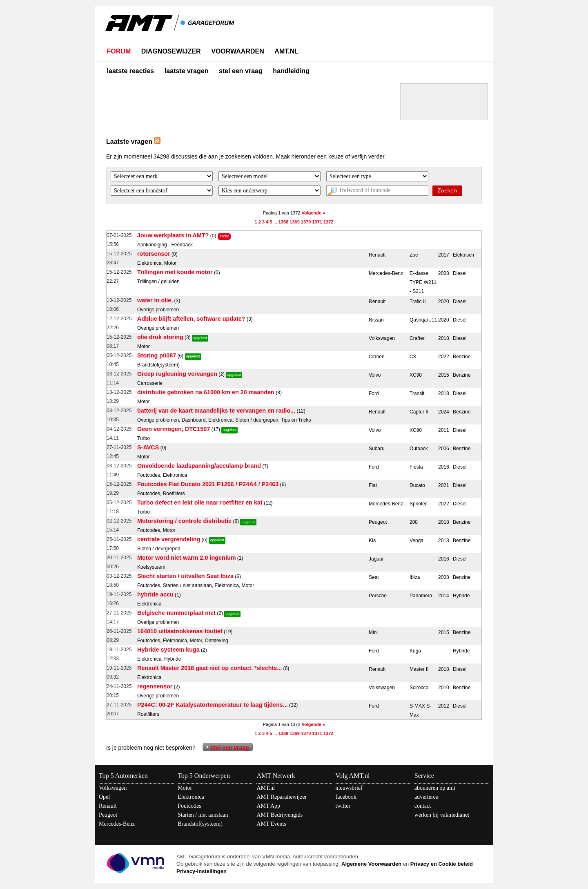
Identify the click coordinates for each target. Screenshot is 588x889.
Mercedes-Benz (117, 824)
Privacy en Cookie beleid (442, 864)
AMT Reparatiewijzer (282, 797)
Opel (104, 797)
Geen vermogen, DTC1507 (174, 429)
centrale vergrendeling (169, 539)
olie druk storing (160, 337)
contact (423, 806)
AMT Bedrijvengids (280, 815)
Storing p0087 (157, 355)
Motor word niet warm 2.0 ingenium (186, 558)
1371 (317, 222)
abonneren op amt (435, 788)
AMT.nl (265, 788)
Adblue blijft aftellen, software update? (191, 319)
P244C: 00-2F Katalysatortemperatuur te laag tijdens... (213, 705)
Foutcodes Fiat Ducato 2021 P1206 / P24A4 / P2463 (208, 484)
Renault (108, 806)
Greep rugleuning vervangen (177, 374)
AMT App (268, 806)
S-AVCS (148, 447)
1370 (306, 222)
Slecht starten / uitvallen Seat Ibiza (185, 576)
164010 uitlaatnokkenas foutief (180, 631)
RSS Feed (157, 141)
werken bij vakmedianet (442, 815)
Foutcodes (189, 806)
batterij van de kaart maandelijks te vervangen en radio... (216, 411)
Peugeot (108, 815)
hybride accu (155, 594)
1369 (294, 222)
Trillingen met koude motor (175, 272)
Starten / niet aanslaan (203, 815)
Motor (185, 788)
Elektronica (191, 797)
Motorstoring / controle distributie (184, 521)
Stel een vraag (230, 748)
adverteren (427, 797)
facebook (346, 797)
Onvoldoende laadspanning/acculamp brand (199, 466)
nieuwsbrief (349, 788)
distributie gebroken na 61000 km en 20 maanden (206, 392)
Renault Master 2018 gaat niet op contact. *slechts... (209, 668)
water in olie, (155, 300)
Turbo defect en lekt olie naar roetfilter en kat (200, 503)
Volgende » (313, 213)
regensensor (155, 686)
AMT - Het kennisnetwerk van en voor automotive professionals (171, 28)
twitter (343, 806)
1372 (328, 222)
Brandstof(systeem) (200, 824)
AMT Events (271, 824)
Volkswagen (113, 788)
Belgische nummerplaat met (176, 613)
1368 (283, 222)
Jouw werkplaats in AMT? (173, 235)
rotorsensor (154, 254)
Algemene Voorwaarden (371, 864)
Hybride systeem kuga (168, 650)
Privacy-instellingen (202, 871)
